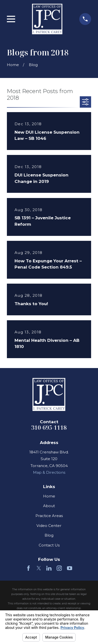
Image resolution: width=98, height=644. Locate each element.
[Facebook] (28, 568)
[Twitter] (39, 568)
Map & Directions (49, 472)
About (49, 506)
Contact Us (49, 545)
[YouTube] (70, 568)
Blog (49, 535)
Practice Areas (49, 516)
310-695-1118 (49, 428)
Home (49, 496)
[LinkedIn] (49, 568)
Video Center (49, 526)
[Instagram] (59, 568)
